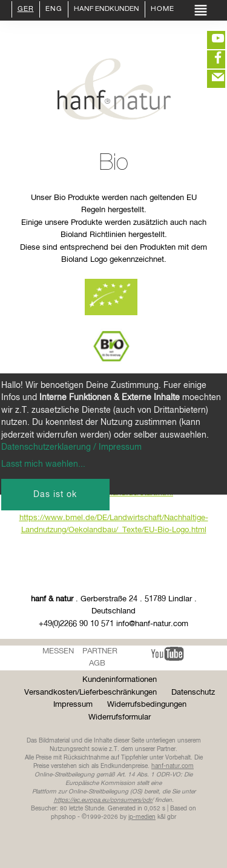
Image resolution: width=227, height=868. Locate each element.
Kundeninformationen (120, 680)
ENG (54, 10)
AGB (97, 663)
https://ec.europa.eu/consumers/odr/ (104, 800)
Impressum (73, 705)
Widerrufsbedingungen (147, 705)
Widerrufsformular (120, 717)
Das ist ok (55, 495)
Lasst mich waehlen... (43, 464)
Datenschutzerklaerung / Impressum (71, 447)
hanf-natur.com (173, 766)
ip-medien (142, 817)
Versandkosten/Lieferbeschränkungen (90, 693)
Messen (58, 651)
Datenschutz (193, 693)
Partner (100, 651)
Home (163, 10)
